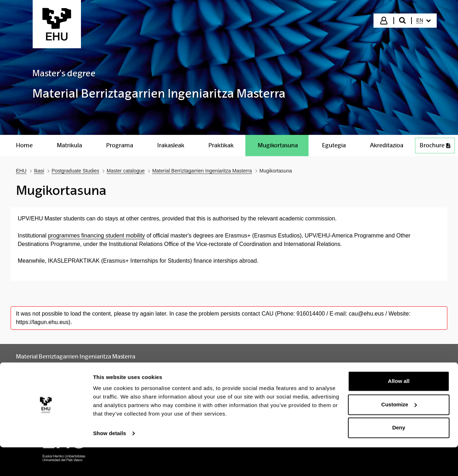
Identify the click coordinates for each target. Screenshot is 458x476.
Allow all (399, 410)
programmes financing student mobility (96, 236)
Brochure (437, 147)
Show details (110, 462)
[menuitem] (424, 21)
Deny (399, 456)
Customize (399, 433)
